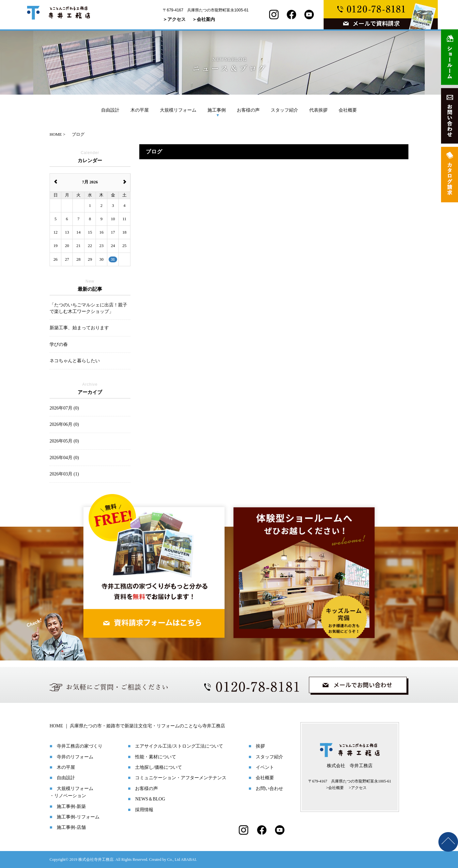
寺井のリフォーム (75, 757)
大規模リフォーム (178, 110)
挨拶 (260, 746)
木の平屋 (140, 110)
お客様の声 (248, 110)
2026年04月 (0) (64, 458)
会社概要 (348, 110)
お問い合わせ (269, 789)
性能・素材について (156, 757)
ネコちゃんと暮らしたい (75, 361)
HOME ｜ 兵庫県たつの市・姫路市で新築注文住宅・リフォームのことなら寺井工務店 (137, 726)
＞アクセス (174, 19)
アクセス (359, 788)
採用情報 (144, 810)
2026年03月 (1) (64, 474)
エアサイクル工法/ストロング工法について (179, 746)
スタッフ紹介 (284, 110)
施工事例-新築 (71, 806)
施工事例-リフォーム (78, 817)
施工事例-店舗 (71, 827)
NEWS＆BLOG (150, 799)
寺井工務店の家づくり (80, 746)
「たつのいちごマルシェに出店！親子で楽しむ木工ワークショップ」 (88, 308)
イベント (265, 767)
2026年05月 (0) (64, 441)
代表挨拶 (318, 110)
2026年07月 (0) (64, 408)
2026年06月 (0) (64, 424)
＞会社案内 (204, 19)
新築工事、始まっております (79, 328)
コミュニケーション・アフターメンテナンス (181, 778)
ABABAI (188, 860)
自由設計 (110, 110)
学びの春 (59, 344)
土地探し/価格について (159, 767)
